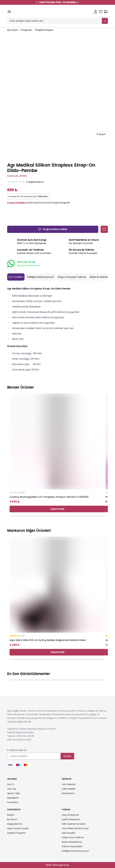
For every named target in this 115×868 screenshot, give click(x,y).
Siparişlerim (13, 798)
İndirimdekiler (69, 789)
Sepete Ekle (58, 509)
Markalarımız (68, 793)
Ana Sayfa (12, 30)
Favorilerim (13, 802)
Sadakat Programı (16, 833)
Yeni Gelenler (69, 784)
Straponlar (26, 30)
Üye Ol (11, 784)
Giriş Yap (12, 789)
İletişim (11, 815)
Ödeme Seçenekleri (72, 846)
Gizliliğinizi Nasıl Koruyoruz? (41, 277)
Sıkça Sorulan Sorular (18, 828)
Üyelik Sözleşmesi (71, 819)
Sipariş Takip (14, 793)
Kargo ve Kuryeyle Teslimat (72, 277)
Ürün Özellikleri (16, 277)
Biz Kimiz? (12, 819)
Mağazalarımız (15, 824)
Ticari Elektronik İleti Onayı (75, 828)
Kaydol (67, 756)
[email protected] (22, 740)
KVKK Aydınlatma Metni (74, 824)
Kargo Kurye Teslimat (73, 837)
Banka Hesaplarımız (72, 842)
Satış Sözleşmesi (70, 815)
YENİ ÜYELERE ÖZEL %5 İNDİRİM (58, 2)
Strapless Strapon (44, 30)
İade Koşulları (68, 833)
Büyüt (101, 134)
